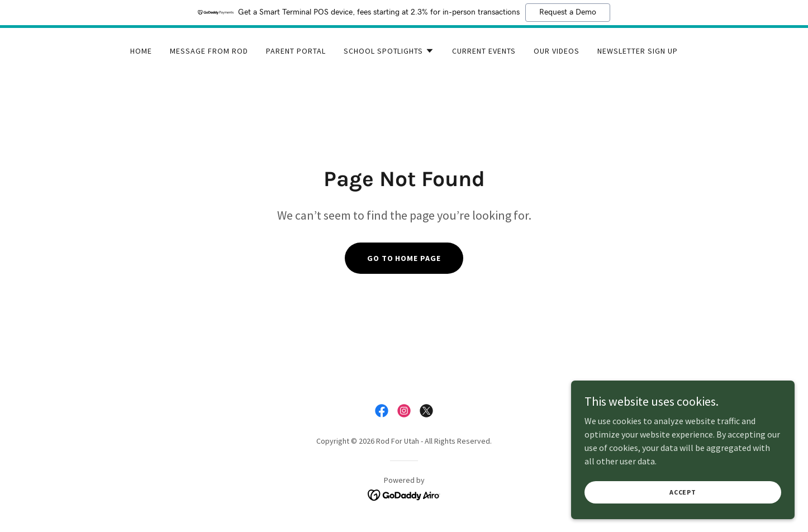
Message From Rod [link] (209, 51)
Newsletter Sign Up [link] (638, 51)
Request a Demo (568, 12)
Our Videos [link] (557, 51)
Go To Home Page (404, 258)
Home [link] (141, 51)
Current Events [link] (484, 51)
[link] (382, 411)
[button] (389, 51)
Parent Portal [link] (296, 51)
